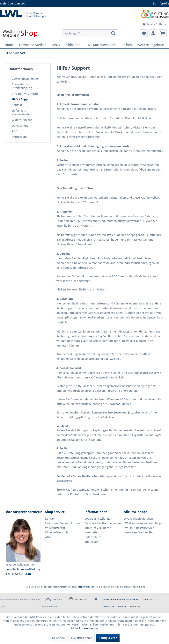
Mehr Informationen (84, 628)
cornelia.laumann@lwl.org (23, 569)
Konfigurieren (108, 638)
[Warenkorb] (163, 33)
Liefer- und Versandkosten (22, 112)
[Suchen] (113, 33)
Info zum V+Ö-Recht (25, 94)
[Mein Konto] (153, 33)
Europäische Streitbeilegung (22, 86)
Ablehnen (58, 638)
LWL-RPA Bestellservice (139, 528)
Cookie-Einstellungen (26, 79)
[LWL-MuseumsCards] (101, 45)
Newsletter (92, 532)
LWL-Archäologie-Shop (138, 519)
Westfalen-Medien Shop (140, 532)
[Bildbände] (73, 45)
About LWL (135, 607)
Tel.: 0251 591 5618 (18, 574)
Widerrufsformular (57, 532)
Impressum (19, 137)
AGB (15, 131)
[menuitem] (90, 33)
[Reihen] (127, 45)
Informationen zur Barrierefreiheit (121, 600)
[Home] (9, 45)
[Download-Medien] (33, 45)
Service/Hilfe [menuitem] (153, 24)
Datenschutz (20, 125)
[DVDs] (56, 45)
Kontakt (17, 105)
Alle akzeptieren (82, 638)
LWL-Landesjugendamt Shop (142, 523)
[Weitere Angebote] (151, 45)
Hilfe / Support (22, 99)
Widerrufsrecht (22, 120)
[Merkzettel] (144, 33)
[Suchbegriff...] (90, 33)
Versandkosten (86, 587)
